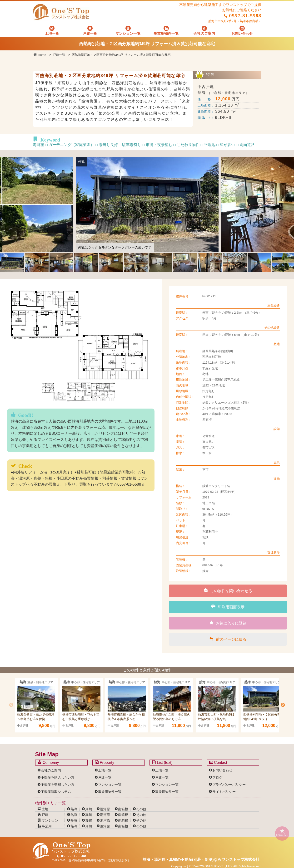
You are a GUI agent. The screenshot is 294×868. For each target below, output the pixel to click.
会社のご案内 (51, 770)
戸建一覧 (59, 55)
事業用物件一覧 (110, 792)
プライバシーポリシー (229, 785)
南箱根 (123, 809)
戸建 (43, 815)
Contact (218, 762)
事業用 (45, 826)
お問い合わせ (222, 770)
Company (48, 762)
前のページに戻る (228, 639)
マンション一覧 (110, 785)
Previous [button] (11, 705)
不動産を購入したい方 (58, 777)
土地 (43, 809)
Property (105, 762)
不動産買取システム (56, 792)
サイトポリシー (224, 792)
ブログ (217, 777)
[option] (36, 705)
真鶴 (89, 809)
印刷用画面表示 (228, 607)
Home (40, 55)
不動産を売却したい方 (58, 785)
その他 (141, 809)
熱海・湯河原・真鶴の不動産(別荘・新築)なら (201, 860)
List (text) (162, 762)
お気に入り (282, 832)
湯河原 (105, 809)
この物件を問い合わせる (228, 590)
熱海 (74, 809)
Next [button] (283, 705)
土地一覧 (105, 770)
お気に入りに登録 (228, 623)
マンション (48, 820)
